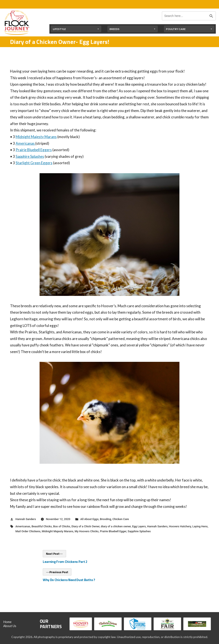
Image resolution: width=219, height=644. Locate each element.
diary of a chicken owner (116, 526)
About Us (10, 626)
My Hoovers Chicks (87, 531)
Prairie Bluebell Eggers (34, 150)
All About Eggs (90, 519)
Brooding (106, 519)
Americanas (25, 143)
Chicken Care (121, 519)
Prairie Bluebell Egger (113, 531)
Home (7, 622)
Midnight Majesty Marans (36, 137)
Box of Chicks (62, 526)
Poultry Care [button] (176, 29)
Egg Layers (139, 526)
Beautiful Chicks (42, 526)
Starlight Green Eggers (34, 163)
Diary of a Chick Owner (85, 526)
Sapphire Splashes (30, 156)
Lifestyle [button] (59, 29)
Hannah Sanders (26, 519)
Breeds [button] (114, 29)
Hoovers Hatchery (180, 526)
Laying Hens (200, 526)
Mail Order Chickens (28, 531)
